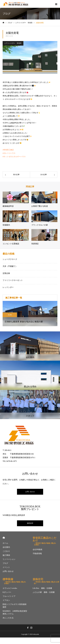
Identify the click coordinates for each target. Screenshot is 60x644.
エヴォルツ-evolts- (10, 588)
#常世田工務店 (8, 150)
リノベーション (9, 559)
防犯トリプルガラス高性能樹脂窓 (15, 606)
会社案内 (6, 547)
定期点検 (6, 273)
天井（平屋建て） (10, 266)
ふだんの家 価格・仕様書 (44, 592)
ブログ (5, 563)
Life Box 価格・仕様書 (42, 588)
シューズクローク (10, 259)
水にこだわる (8, 618)
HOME (4, 538)
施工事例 (6, 555)
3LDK (10, 315)
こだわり (6, 551)
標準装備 (15, 580)
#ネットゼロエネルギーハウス (14, 157)
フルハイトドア (9, 596)
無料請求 (30, 523)
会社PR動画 (37, 550)
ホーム (5, 543)
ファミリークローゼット (13, 280)
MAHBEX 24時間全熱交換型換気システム (15, 612)
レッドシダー (8, 287)
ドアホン (6, 600)
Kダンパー (7, 592)
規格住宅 (46, 580)
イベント (6, 567)
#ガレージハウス (9, 153)
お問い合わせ (30, 492)
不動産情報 (37, 554)
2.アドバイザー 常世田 (13, 43)
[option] (30, 314)
